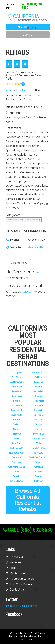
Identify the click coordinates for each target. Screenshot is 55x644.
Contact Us (17, 590)
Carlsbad (39, 467)
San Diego (17, 377)
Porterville (16, 434)
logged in (28, 292)
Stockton (16, 462)
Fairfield (17, 476)
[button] (32, 28)
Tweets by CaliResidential (22, 606)
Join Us (27, 35)
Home (9, 90)
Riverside (38, 410)
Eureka (16, 420)
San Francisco (38, 373)
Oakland (38, 377)
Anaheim (39, 406)
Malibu (38, 387)
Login (13, 568)
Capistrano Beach (16, 467)
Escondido (17, 406)
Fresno (17, 401)
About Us (16, 557)
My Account (18, 573)
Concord (39, 396)
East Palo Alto (17, 448)
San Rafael (39, 420)
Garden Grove (39, 448)
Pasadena (16, 391)
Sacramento (16, 415)
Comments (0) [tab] (20, 263)
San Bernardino (17, 382)
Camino (39, 462)
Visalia (38, 424)
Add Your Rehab (21, 584)
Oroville (38, 429)
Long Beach (17, 387)
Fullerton (39, 481)
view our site (35, 247)
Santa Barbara (38, 439)
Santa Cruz (16, 443)
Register (15, 562)
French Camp (16, 481)
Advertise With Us (22, 579)
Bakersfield (16, 410)
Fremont (39, 476)
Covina (39, 472)
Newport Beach (17, 453)
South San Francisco (39, 457)
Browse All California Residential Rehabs (28, 500)
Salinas (17, 439)
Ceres (17, 472)
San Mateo (38, 391)
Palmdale (39, 453)
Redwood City (38, 434)
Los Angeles (16, 373)
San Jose (39, 382)
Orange (17, 429)
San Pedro (39, 415)
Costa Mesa (38, 401)
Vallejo (17, 424)
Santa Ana (17, 457)
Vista (38, 443)
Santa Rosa (17, 396)
